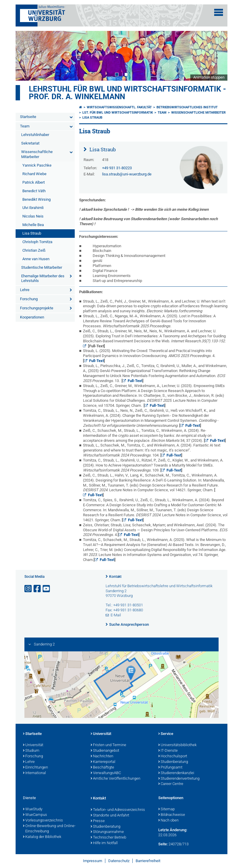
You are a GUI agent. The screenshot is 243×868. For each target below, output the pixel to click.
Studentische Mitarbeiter (42, 267)
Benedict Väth (34, 191)
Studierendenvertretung (179, 779)
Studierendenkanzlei (176, 773)
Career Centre (171, 784)
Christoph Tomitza (37, 242)
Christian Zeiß (34, 250)
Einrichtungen (35, 768)
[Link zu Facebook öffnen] (38, 589)
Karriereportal (103, 762)
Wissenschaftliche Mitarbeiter (37, 154)
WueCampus (35, 815)
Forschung (29, 299)
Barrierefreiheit (148, 861)
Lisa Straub (32, 233)
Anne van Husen (36, 259)
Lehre (25, 290)
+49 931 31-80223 (117, 168)
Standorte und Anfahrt (110, 816)
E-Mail (116, 615)
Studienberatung (173, 762)
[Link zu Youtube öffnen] (47, 589)
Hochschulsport (173, 756)
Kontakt (115, 577)
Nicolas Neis (33, 216)
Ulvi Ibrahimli (33, 208)
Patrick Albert (34, 182)
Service (166, 734)
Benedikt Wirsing (36, 199)
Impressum (93, 861)
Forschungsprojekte (37, 308)
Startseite (28, 117)
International (34, 773)
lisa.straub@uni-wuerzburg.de (127, 174)
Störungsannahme (107, 832)
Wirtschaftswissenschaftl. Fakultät (119, 107)
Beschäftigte (102, 768)
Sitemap (167, 809)
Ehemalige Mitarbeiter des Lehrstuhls (43, 278)
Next (217, 56)
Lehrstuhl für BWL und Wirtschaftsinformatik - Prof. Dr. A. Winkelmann (127, 93)
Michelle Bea (33, 225)
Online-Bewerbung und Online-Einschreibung (49, 829)
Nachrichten (102, 756)
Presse (98, 821)
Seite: (163, 844)
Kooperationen (32, 317)
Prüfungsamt (170, 768)
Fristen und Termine (108, 745)
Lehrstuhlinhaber (35, 135)
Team (25, 126)
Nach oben (168, 821)
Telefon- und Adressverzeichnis (118, 810)
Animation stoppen (209, 77)
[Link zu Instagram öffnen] (29, 589)
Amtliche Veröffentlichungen (115, 779)
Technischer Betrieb (108, 838)
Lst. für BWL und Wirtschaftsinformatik (118, 113)
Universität (33, 745)
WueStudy (33, 809)
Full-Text (96, 361)
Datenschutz (119, 861)
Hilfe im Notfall (104, 843)
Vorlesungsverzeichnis (43, 821)
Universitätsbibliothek (177, 745)
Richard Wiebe (34, 174)
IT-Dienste (168, 751)
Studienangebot (105, 751)
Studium (31, 751)
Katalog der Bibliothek (42, 837)
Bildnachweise (172, 815)
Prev (26, 56)
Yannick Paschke (37, 165)
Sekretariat (30, 143)
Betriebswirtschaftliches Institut (187, 107)
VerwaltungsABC (106, 773)
